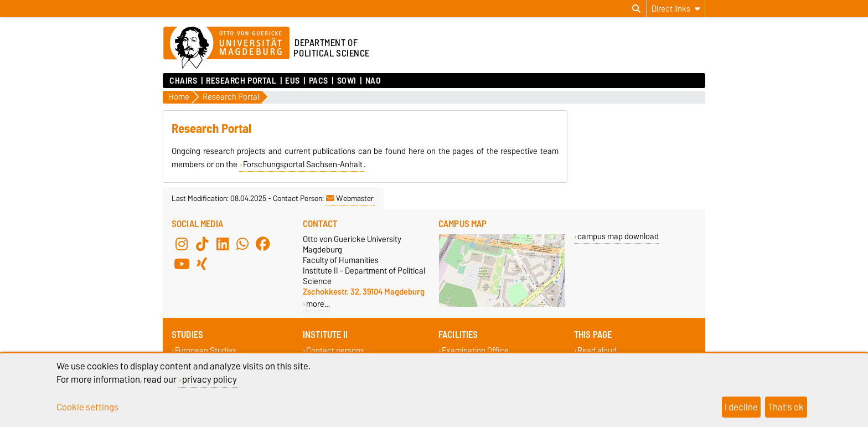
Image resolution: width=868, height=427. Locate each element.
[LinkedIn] (223, 244)
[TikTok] (202, 244)
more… (318, 304)
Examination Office (475, 351)
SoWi (347, 81)
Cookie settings (87, 407)
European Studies (206, 351)
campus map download (618, 236)
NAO (373, 81)
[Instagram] (182, 244)
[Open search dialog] (636, 9)
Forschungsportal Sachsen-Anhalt (303, 164)
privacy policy (210, 379)
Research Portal (241, 81)
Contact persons (335, 351)
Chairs (183, 81)
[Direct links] (676, 9)
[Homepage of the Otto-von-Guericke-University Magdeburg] (226, 48)
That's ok (786, 407)
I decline (741, 407)
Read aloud (597, 351)
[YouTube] (182, 264)
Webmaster (350, 198)
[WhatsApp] (242, 244)
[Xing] (202, 264)
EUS (293, 81)
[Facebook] (263, 244)
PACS (319, 81)
